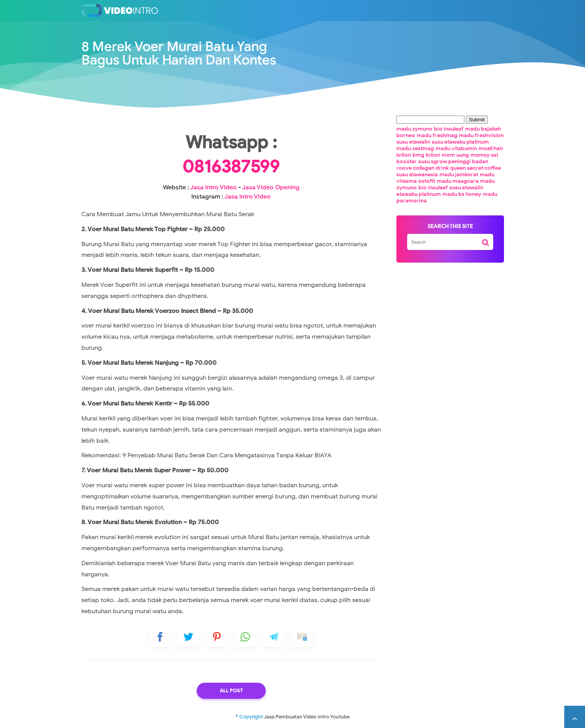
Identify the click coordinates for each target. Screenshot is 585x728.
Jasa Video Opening (271, 187)
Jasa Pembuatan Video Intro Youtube (307, 717)
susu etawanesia (417, 175)
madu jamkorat (459, 175)
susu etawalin (413, 142)
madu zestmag (415, 148)
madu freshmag (437, 135)
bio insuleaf (449, 129)
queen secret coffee (476, 168)
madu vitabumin (456, 148)
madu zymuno (414, 129)
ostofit (427, 181)
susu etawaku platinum (460, 142)
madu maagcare (458, 181)
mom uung (455, 155)
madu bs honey (462, 194)
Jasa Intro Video (213, 187)
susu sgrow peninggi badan (453, 161)
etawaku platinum (419, 194)
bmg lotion (426, 155)
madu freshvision (481, 135)
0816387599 (231, 167)
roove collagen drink (423, 168)
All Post (231, 691)
